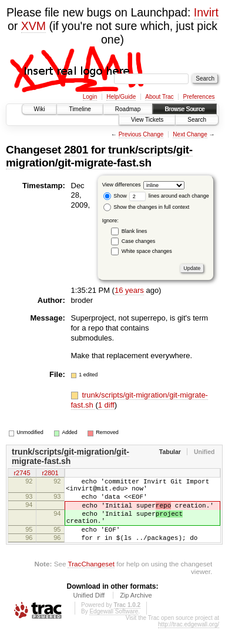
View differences (122, 185)
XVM (33, 26)
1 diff (106, 405)
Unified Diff (89, 611)
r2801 (50, 473)
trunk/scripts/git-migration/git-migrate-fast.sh (99, 156)
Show (115, 196)
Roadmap (128, 109)
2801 (76, 150)
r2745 (22, 473)
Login (90, 97)
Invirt (206, 12)
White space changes (147, 251)
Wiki (40, 109)
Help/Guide (121, 97)
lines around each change (169, 196)
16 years (129, 290)
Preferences (199, 97)
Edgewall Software (114, 627)
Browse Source (184, 109)
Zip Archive (136, 611)
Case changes (139, 241)
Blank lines (135, 231)
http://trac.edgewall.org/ (189, 640)
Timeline (80, 109)
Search (197, 120)
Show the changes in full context (147, 207)
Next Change (190, 134)
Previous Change (141, 134)
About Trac (159, 97)
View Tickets (147, 120)
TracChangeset (91, 580)
